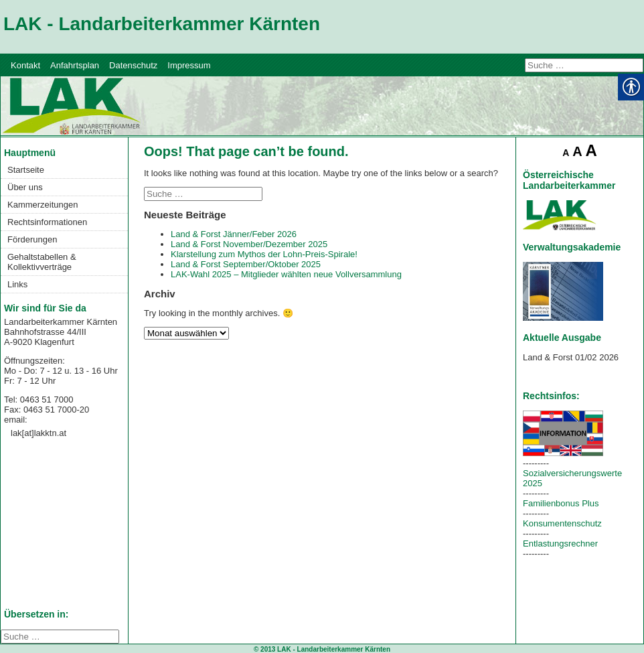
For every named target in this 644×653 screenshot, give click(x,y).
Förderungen (32, 239)
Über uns (25, 187)
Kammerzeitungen (43, 205)
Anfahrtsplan (75, 65)
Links (17, 284)
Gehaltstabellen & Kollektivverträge (42, 262)
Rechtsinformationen (47, 222)
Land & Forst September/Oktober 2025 (246, 264)
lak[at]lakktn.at (38, 433)
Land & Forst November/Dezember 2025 (249, 244)
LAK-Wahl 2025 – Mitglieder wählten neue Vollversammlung (286, 274)
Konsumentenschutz (562, 523)
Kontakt (25, 65)
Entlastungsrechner (560, 543)
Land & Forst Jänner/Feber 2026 (234, 234)
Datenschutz (133, 65)
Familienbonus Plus (561, 503)
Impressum (189, 65)
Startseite (26, 170)
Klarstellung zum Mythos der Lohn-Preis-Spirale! (264, 254)
